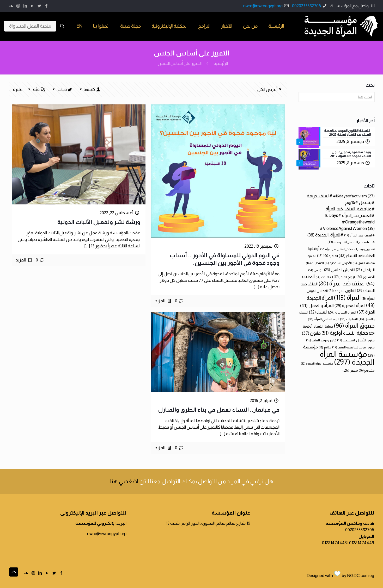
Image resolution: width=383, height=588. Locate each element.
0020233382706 (306, 6)
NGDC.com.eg (361, 576)
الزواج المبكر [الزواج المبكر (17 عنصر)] (345, 277)
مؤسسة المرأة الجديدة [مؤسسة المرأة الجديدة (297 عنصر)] (347, 358)
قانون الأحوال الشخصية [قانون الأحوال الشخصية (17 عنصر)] (356, 340)
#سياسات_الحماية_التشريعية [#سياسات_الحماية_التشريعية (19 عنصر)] (351, 242)
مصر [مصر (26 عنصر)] (350, 370)
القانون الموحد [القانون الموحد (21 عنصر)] (342, 291)
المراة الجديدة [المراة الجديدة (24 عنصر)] (342, 312)
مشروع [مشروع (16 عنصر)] (367, 371)
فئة (36, 89)
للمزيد (160, 301)
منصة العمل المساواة (30, 26)
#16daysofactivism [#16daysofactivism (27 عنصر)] (354, 196)
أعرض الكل (270, 89)
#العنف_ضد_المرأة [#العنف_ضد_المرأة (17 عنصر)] (359, 235)
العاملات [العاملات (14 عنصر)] (324, 277)
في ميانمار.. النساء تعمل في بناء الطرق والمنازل (219, 410)
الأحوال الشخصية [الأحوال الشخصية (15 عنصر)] (338, 263)
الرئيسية (221, 63)
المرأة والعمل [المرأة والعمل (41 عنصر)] (317, 305)
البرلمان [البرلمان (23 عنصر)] (365, 270)
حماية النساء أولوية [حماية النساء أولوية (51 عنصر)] (345, 333)
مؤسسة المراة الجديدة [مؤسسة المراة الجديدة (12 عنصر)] (317, 364)
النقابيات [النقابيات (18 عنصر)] (349, 319)
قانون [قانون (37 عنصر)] (311, 333)
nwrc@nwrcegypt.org (263, 6)
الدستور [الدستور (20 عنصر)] (366, 277)
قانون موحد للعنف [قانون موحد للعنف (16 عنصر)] (321, 340)
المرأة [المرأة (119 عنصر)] (347, 298)
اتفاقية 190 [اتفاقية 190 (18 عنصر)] (327, 256)
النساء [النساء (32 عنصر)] (318, 312)
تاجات (62, 89)
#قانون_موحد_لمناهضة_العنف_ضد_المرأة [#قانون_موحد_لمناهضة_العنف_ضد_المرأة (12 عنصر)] (347, 249)
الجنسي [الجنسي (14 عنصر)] (316, 270)
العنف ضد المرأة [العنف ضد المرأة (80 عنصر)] (342, 283)
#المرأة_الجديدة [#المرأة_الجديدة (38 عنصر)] (325, 235)
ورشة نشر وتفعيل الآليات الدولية (99, 222)
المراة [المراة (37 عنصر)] (366, 312)
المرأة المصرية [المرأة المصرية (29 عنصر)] (350, 306)
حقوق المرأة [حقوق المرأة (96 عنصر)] (354, 326)
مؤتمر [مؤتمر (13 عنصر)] (325, 347)
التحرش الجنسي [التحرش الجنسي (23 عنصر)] (340, 270)
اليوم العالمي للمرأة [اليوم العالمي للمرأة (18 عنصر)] (324, 319)
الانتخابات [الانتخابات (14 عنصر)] (315, 263)
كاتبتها (90, 89)
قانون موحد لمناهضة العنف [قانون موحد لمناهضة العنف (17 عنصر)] (353, 347)
